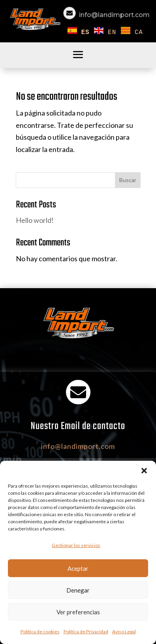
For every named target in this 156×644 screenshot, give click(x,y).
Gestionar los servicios (76, 545)
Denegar (78, 590)
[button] (144, 471)
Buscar (128, 180)
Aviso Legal (124, 632)
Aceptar (78, 568)
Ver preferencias (78, 612)
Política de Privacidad (86, 632)
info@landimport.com (114, 15)
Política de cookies (40, 632)
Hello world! (35, 220)
